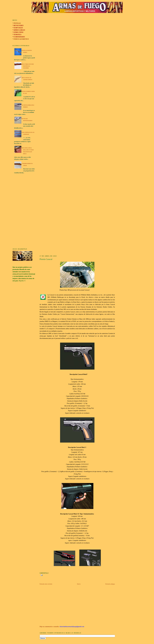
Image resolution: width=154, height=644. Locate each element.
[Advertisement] (24, 211)
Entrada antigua (110, 584)
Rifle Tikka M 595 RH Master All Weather (28, 66)
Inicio (79, 584)
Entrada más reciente (46, 584)
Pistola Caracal (46, 259)
